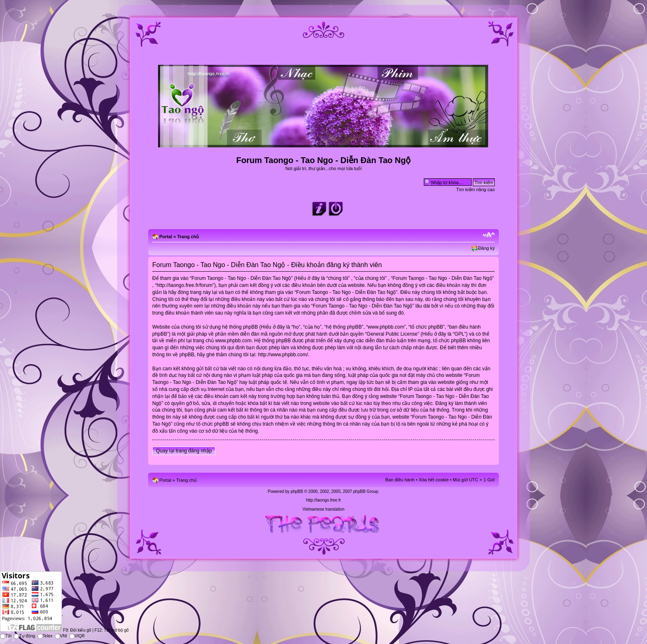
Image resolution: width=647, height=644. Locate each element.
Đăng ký (486, 248)
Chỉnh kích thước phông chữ (489, 235)
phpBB (297, 491)
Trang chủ (188, 237)
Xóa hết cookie (434, 480)
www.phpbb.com (233, 341)
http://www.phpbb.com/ (283, 355)
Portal (166, 237)
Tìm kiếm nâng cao (476, 189)
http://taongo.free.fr (324, 500)
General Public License (392, 334)
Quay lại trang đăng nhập (184, 451)
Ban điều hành (400, 480)
